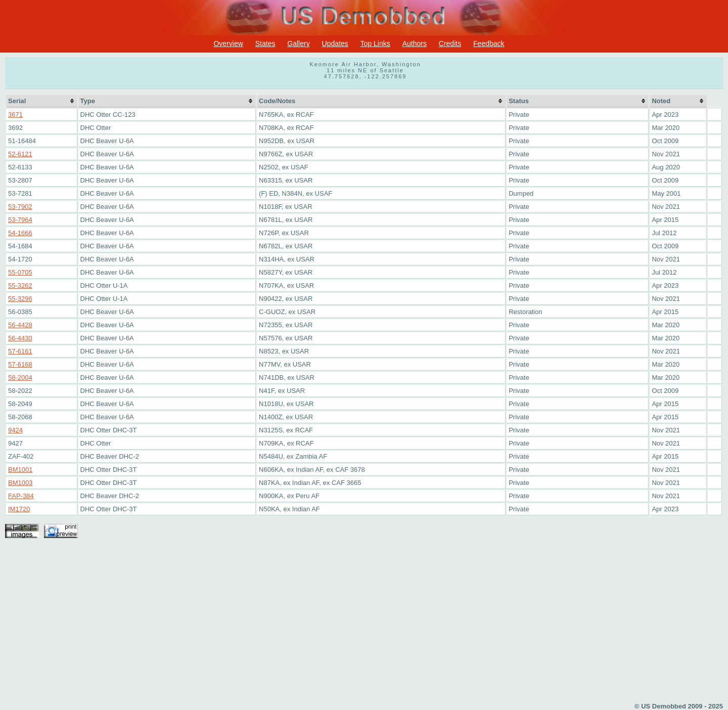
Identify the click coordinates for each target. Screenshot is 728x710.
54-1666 (20, 233)
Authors (415, 43)
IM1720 (19, 509)
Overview (228, 43)
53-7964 (20, 220)
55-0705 (20, 272)
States (265, 43)
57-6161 (20, 351)
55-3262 (20, 285)
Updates (335, 43)
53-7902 (20, 207)
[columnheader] (42, 101)
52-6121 (20, 154)
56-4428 (20, 325)
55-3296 (20, 299)
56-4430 (20, 338)
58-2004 (20, 378)
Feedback (489, 43)
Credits (450, 43)
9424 (15, 430)
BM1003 (20, 483)
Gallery (298, 43)
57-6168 (20, 364)
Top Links (375, 43)
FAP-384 (21, 496)
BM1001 (20, 470)
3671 (15, 115)
